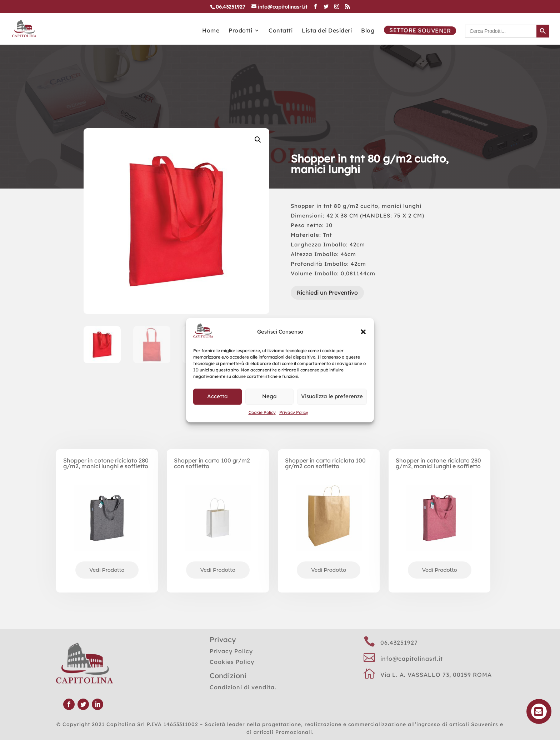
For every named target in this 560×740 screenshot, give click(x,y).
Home (211, 31)
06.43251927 (399, 642)
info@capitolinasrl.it (412, 659)
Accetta (217, 396)
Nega (269, 396)
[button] (363, 332)
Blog (368, 31)
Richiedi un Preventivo (327, 292)
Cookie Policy (262, 412)
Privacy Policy (294, 412)
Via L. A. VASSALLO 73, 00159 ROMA (436, 675)
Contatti (281, 31)
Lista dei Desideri (327, 31)
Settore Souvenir (419, 30)
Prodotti (240, 31)
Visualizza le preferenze (332, 396)
